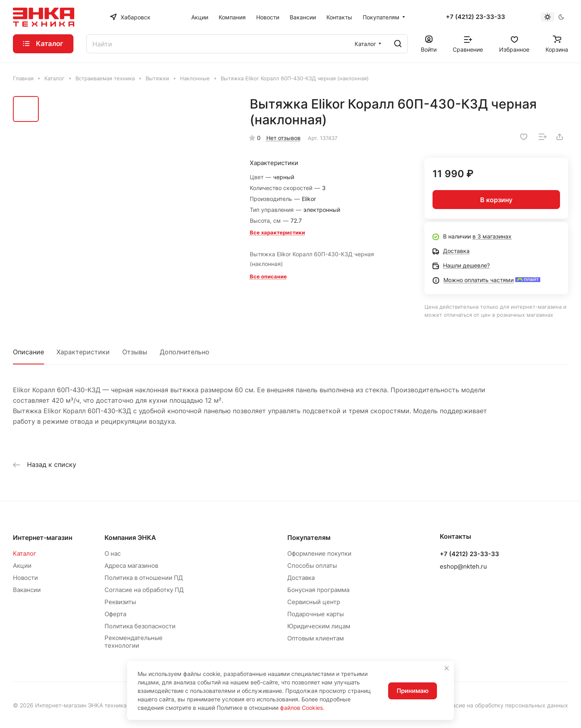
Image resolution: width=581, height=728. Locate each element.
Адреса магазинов (131, 566)
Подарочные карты (316, 614)
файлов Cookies (301, 708)
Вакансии (27, 590)
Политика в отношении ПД (144, 578)
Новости (25, 578)
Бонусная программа (318, 590)
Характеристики (83, 352)
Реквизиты (120, 602)
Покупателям (309, 538)
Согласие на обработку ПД (144, 590)
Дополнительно (185, 352)
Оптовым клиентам (316, 638)
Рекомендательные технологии (134, 642)
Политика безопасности (140, 626)
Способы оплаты (312, 566)
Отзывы (135, 352)
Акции (22, 566)
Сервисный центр (314, 602)
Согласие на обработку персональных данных (504, 705)
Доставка (301, 578)
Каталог (25, 553)
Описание (28, 352)
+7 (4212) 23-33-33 (475, 17)
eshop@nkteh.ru (463, 566)
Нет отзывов (283, 138)
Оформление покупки (319, 553)
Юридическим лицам (319, 626)
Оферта (115, 614)
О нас (113, 553)
